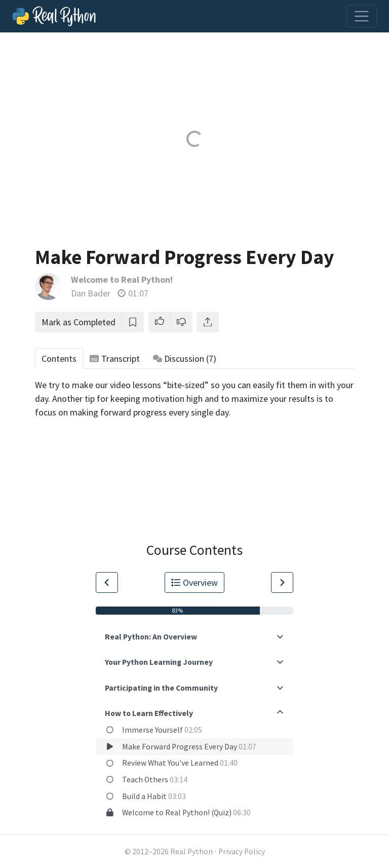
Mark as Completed (79, 322)
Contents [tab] (59, 358)
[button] (160, 322)
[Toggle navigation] (362, 16)
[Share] (208, 322)
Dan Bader (91, 293)
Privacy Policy (242, 852)
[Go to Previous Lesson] (107, 582)
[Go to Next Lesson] (282, 582)
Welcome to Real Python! (122, 279)
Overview (194, 582)
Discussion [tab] (185, 358)
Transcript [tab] (115, 358)
